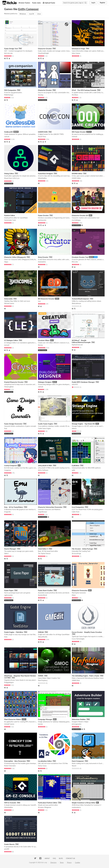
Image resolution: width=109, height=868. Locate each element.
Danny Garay (42, 766)
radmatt (7, 137)
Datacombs (8, 299)
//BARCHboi (76, 680)
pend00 (7, 849)
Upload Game (49, 3)
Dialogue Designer (45, 382)
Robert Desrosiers (10, 766)
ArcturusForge (76, 553)
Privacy (69, 862)
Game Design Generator (13, 424)
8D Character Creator (46, 299)
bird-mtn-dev (8, 53)
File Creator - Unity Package (82, 549)
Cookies (77, 862)
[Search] (85, 3)
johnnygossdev (77, 724)
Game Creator (43, 215)
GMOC (41, 676)
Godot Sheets (9, 844)
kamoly (40, 724)
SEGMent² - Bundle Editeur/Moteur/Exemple (81, 341)
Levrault (7, 345)
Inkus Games (76, 53)
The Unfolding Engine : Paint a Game (86, 676)
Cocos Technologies (78, 639)
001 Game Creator (79, 132)
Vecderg (41, 95)
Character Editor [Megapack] (15, 257)
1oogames (8, 470)
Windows (23, 14)
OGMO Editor (77, 173)
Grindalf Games (9, 724)
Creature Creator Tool (80, 257)
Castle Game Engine (46, 424)
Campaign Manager (45, 719)
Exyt (6, 428)
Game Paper (9, 590)
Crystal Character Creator (14, 382)
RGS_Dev (75, 262)
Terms (62, 862)
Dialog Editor (9, 173)
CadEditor (76, 465)
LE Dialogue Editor (11, 340)
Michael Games (9, 303)
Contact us (70, 858)
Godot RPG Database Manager (83, 382)
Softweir (75, 137)
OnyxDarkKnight (43, 53)
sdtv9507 (75, 384)
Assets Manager (10, 549)
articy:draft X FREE (45, 465)
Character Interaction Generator (50, 507)
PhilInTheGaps (9, 95)
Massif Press (42, 137)
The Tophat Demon (44, 553)
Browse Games (24, 3)
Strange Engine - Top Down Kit (83, 424)
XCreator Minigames (45, 807)
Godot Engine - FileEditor (14, 632)
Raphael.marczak (77, 345)
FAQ (54, 858)
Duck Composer (78, 761)
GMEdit (41, 632)
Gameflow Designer (45, 173)
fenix (6, 637)
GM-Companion (10, 90)
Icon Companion (78, 507)
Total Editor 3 (43, 549)
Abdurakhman (76, 303)
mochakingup (76, 220)
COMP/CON (43, 132)
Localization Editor (45, 761)
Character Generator (80, 590)
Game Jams (36, 3)
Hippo (6, 262)
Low (39, 301)
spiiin (73, 470)
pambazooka (42, 220)
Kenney (40, 345)
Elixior (74, 595)
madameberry (76, 807)
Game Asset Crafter (45, 590)
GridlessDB (8, 132)
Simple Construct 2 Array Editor (84, 803)
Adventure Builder (79, 719)
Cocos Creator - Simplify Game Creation (87, 632)
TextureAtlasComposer (80, 299)
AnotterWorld (42, 595)
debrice (74, 428)
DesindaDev (42, 262)
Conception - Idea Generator (15, 761)
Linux (39, 14)
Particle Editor (10, 215)
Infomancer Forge (78, 48)
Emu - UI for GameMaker (14, 507)
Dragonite (7, 512)
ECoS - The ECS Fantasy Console (84, 90)
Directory (53, 862)
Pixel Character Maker (13, 719)
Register (102, 3)
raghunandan (8, 595)
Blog (61, 858)
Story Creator (43, 257)
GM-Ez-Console (10, 803)
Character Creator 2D (80, 215)
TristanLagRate (9, 387)
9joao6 (74, 766)
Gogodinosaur (43, 512)
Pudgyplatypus (9, 682)
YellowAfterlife (43, 637)
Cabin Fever (76, 512)
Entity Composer (28, 9)
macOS (32, 14)
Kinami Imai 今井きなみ (12, 178)
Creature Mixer (44, 340)
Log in (93, 3)
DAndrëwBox (42, 178)
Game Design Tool (11, 48)
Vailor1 (6, 553)
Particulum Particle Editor (48, 803)
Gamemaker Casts (10, 220)
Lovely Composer (11, 465)
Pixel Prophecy (43, 680)
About (47, 858)
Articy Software (43, 470)
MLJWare (75, 95)
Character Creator (45, 48)
